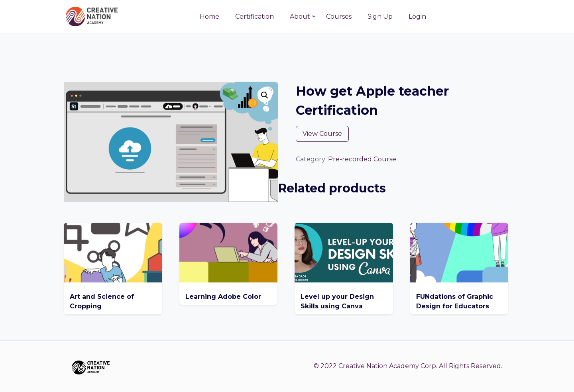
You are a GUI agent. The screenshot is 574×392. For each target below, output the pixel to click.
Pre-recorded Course (362, 159)
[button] (265, 95)
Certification (255, 17)
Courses (339, 17)
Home (209, 17)
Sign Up (380, 17)
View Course (322, 134)
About (300, 17)
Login (417, 17)
